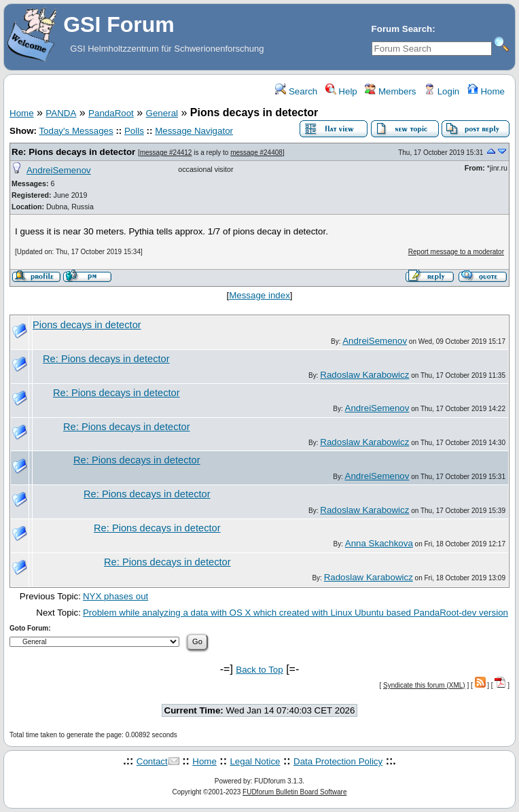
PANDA (61, 113)
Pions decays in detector (87, 325)
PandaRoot (111, 113)
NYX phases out (115, 596)
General (162, 113)
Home (486, 91)
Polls (134, 131)
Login (442, 91)
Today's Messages (76, 131)
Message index (259, 295)
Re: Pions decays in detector (73, 152)
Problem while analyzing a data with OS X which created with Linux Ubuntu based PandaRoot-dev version (296, 613)
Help (341, 91)
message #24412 (166, 153)
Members (390, 91)
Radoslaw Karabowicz (364, 375)
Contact (152, 761)
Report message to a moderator (456, 252)
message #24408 (256, 153)
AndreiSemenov (59, 170)
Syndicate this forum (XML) (424, 685)
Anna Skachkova (379, 543)
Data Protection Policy (338, 761)
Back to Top (259, 670)
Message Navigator (194, 131)
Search (296, 91)
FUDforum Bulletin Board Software (294, 792)
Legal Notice (255, 761)
